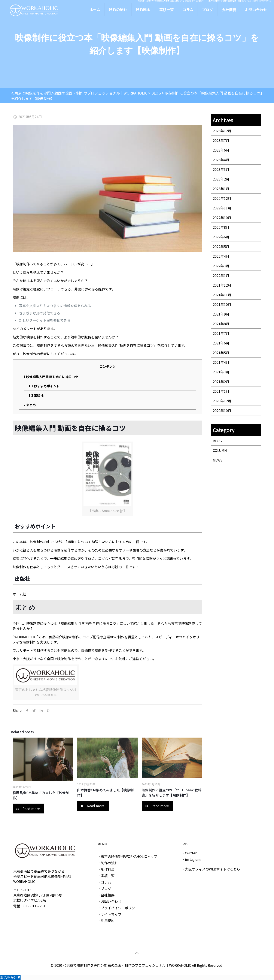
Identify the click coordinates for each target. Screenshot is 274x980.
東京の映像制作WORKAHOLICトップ (129, 856)
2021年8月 (221, 324)
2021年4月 (221, 362)
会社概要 (108, 895)
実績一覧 (108, 876)
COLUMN (220, 450)
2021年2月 (221, 382)
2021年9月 (221, 314)
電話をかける (10, 977)
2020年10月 (222, 410)
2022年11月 (222, 208)
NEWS (218, 460)
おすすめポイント (44, 386)
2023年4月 (221, 160)
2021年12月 (222, 285)
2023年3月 (221, 169)
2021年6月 (221, 343)
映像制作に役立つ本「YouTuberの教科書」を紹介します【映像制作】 (172, 792)
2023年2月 (221, 179)
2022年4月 (221, 256)
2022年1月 (221, 275)
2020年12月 (222, 401)
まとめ (30, 405)
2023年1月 (221, 189)
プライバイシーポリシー (120, 908)
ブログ (106, 888)
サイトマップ (111, 914)
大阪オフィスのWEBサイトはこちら (213, 869)
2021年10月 (222, 304)
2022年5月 (221, 247)
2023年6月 (221, 150)
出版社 (36, 395)
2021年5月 (221, 353)
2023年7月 (221, 140)
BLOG (217, 441)
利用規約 (108, 921)
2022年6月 (221, 237)
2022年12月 (222, 198)
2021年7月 (221, 333)
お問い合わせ (111, 901)
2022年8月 (221, 227)
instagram (193, 859)
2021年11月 (222, 295)
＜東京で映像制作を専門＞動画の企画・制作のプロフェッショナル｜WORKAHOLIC (127, 965)
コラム (106, 882)
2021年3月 (221, 372)
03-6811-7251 (34, 906)
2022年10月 (222, 218)
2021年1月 (221, 391)
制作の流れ (109, 863)
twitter (191, 853)
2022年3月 (221, 266)
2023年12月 (222, 131)
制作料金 (108, 869)
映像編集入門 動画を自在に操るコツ (51, 377)
